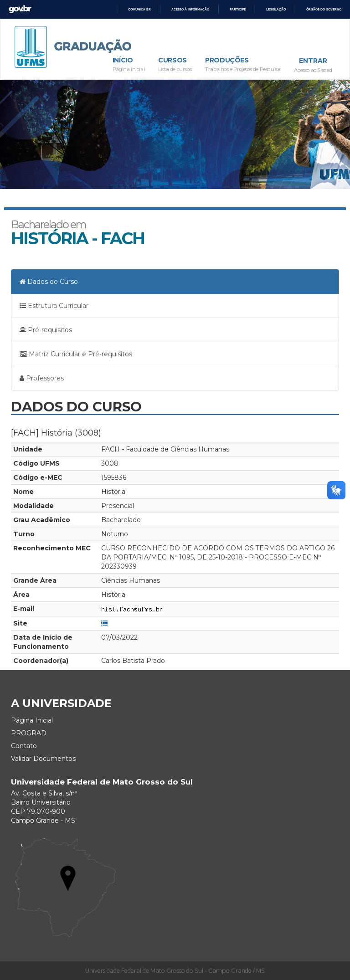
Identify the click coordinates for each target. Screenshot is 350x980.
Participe (238, 9)
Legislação (276, 9)
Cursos (175, 65)
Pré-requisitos (46, 330)
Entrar (313, 61)
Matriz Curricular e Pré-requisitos (76, 354)
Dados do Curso (49, 282)
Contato (24, 746)
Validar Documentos (43, 759)
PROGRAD (29, 733)
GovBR (20, 9)
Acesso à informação (190, 9)
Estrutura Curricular (54, 306)
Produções (243, 65)
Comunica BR (139, 9)
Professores (42, 378)
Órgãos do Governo (324, 9)
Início (129, 65)
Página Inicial (32, 720)
